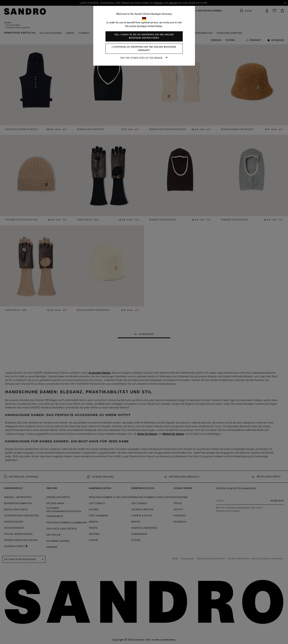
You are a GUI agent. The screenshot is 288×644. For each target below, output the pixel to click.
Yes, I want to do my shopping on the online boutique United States (144, 36)
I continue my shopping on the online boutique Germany (144, 49)
